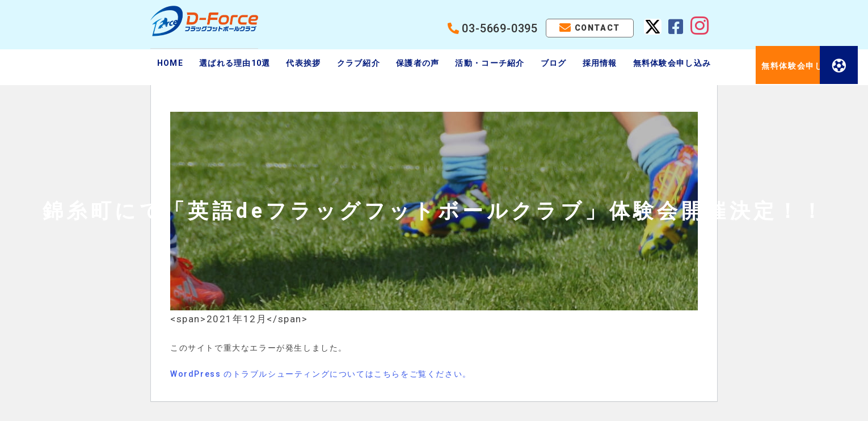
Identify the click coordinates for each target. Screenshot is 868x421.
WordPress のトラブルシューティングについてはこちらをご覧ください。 (321, 374)
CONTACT (597, 28)
